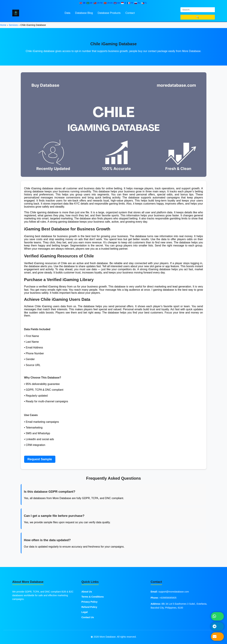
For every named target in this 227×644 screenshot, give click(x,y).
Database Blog (84, 13)
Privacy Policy (90, 602)
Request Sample (40, 459)
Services (13, 25)
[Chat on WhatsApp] (217, 616)
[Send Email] (217, 636)
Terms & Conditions (93, 597)
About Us (87, 592)
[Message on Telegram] (217, 626)
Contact (130, 13)
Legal (85, 612)
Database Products (109, 13)
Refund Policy (89, 607)
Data (68, 13)
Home (3, 25)
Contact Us (88, 617)
